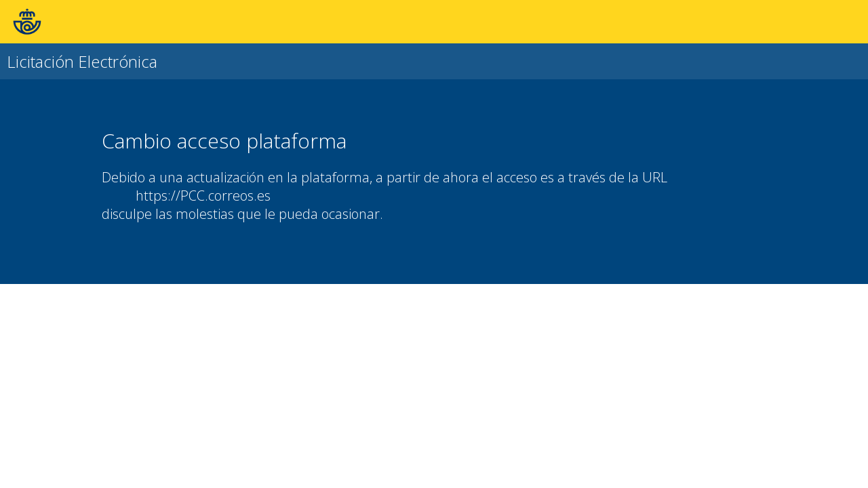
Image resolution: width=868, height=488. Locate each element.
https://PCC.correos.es (203, 196)
